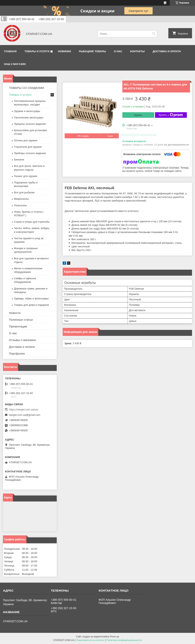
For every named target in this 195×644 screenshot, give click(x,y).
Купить (138, 115)
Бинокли (19, 160)
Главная (10, 51)
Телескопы (20, 205)
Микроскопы (21, 199)
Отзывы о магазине (22, 340)
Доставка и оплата (167, 51)
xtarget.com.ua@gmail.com (24, 415)
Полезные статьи (21, 320)
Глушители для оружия (28, 147)
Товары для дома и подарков (31, 305)
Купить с (171, 115)
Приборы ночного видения (30, 153)
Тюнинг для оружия (26, 176)
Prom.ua (115, 637)
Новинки (65, 51)
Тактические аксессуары (29, 117)
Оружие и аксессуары (27, 111)
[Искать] (154, 34)
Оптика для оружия (26, 140)
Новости (15, 313)
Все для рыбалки (24, 192)
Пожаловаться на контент (90, 640)
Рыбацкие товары (93, 51)
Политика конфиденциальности (124, 640)
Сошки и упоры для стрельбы (32, 222)
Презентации (18, 326)
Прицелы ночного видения (30, 124)
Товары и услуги (37, 51)
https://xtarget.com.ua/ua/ (24, 410)
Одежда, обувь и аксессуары (31, 298)
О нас (118, 51)
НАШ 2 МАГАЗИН (15, 64)
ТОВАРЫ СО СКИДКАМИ (26, 88)
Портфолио (17, 353)
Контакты (137, 51)
